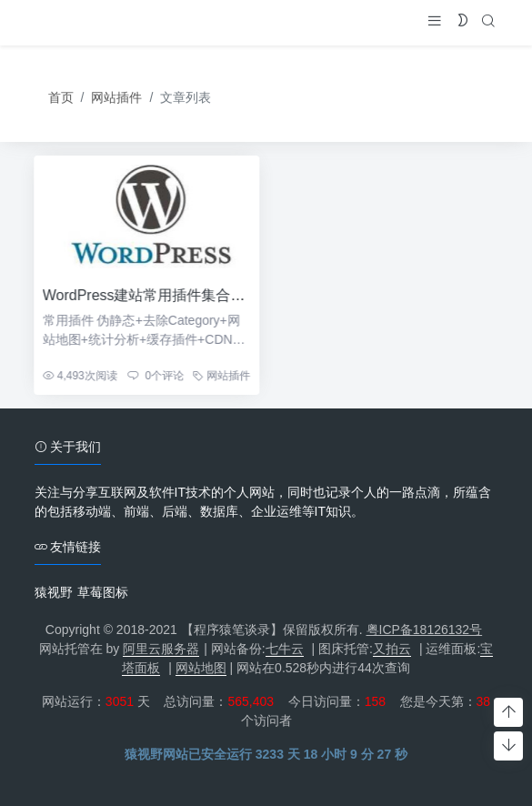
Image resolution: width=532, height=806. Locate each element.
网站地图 (201, 668)
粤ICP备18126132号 (425, 630)
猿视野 (54, 592)
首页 (61, 98)
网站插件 (116, 98)
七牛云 (285, 649)
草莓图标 (103, 592)
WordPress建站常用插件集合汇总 (144, 295)
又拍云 (392, 649)
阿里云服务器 (161, 649)
